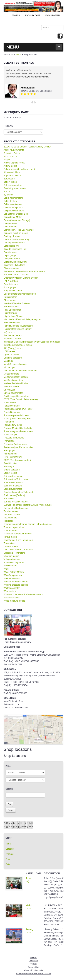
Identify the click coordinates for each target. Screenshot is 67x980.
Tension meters (11, 511)
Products (33, 964)
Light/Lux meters (12, 355)
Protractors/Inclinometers (15, 444)
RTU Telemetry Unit (13, 457)
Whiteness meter (12, 588)
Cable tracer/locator (13, 204)
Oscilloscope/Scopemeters (16, 396)
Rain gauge (9, 451)
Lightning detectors (13, 358)
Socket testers (10, 473)
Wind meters (10, 591)
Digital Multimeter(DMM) (15, 262)
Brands (7, 192)
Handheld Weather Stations (17, 303)
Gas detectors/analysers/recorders (20, 294)
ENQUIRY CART (33, 15)
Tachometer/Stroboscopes (16, 508)
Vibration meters (11, 556)
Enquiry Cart (33, 967)
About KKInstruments (14, 150)
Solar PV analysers (13, 486)
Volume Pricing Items (14, 562)
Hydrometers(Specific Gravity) (18, 329)
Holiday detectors (12, 323)
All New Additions (12, 172)
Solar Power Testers (13, 483)
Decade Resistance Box (15, 249)
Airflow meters (10, 166)
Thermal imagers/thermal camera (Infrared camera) (28, 524)
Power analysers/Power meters (18, 431)
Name (8, 844)
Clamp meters (10, 224)
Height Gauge (10, 313)
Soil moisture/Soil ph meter (16, 479)
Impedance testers (12, 339)
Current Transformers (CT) (16, 239)
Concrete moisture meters (16, 233)
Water (6, 569)
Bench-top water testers (15, 188)
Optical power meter (13, 393)
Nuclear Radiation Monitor (16, 383)
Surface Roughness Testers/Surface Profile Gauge (28, 505)
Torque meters (10, 537)
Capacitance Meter (13, 217)
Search (16, 15)
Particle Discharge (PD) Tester (18, 409)
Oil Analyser (9, 390)
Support (7, 160)
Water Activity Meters (14, 572)
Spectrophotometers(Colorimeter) (19, 492)
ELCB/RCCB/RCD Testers (16, 275)
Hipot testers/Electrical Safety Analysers (23, 319)
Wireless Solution (12, 598)
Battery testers (10, 182)
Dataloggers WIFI (12, 246)
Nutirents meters (11, 387)
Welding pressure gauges (16, 585)
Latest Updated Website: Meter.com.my (33, 973)
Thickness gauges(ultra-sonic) (18, 534)
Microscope (9, 367)
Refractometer (10, 454)
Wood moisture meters (14, 601)
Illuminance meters (13, 335)
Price (8, 859)
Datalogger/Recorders (14, 243)
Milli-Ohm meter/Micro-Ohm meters (20, 371)
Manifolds (8, 361)
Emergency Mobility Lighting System (21, 278)
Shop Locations (10, 156)
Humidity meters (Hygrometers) (18, 326)
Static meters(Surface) (14, 495)
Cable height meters (13, 198)
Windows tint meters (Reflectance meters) (23, 594)
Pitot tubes (9, 422)
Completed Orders (12, 153)
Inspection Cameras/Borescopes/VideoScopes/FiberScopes (32, 342)
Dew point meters (12, 259)
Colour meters (10, 227)
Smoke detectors (12, 470)
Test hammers (10, 518)
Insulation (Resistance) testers (18, 345)
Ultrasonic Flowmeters (14, 553)
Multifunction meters (13, 380)
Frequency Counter (13, 291)
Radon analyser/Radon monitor (18, 447)
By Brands (8, 195)
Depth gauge (10, 255)
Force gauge (10, 287)
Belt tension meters (13, 185)
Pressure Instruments (14, 438)
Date (8, 864)
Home (18, 55)
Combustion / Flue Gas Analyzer (19, 230)
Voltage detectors (12, 559)
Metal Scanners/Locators (15, 364)
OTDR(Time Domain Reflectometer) (21, 399)
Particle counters (12, 406)
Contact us (33, 961)
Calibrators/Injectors (13, 208)
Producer (10, 854)
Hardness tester (11, 307)
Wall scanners (10, 566)
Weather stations (12, 578)
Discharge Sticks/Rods (14, 265)
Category (10, 849)
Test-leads (8, 521)
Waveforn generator (13, 575)
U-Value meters (11, 546)
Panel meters (10, 403)
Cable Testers (10, 201)
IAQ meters (9, 332)
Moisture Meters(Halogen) (16, 377)
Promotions (9, 441)
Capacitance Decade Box (16, 214)
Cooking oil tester (12, 236)
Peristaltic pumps (12, 412)
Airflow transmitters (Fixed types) (19, 169)
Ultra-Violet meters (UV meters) (18, 550)
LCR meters (9, 351)
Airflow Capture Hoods (14, 163)
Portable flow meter (13, 425)
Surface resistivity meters (16, 502)
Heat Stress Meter (12, 310)
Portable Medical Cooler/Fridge (18, 428)
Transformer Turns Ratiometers (18, 540)
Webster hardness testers (16, 582)
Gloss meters (10, 300)
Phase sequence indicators (16, 415)
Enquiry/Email (53, 15)
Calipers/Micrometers (14, 211)
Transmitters (9, 543)
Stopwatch (9, 499)
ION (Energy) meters (13, 348)
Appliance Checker (13, 176)
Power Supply (10, 435)
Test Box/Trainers (12, 515)
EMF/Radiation (11, 281)
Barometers (9, 179)
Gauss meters (10, 297)
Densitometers (10, 252)
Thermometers (11, 531)
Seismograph (10, 467)
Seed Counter (10, 463)
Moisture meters (11, 374)
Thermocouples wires (14, 527)
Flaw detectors (11, 284)
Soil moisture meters (13, 476)
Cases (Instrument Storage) (17, 220)
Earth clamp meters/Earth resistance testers (24, 271)
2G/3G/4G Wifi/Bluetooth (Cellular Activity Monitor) (28, 147)
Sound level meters (13, 489)
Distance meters (11, 268)
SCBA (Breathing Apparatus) (17, 460)
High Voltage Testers (13, 316)
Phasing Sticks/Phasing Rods (18, 419)
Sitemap (33, 957)
